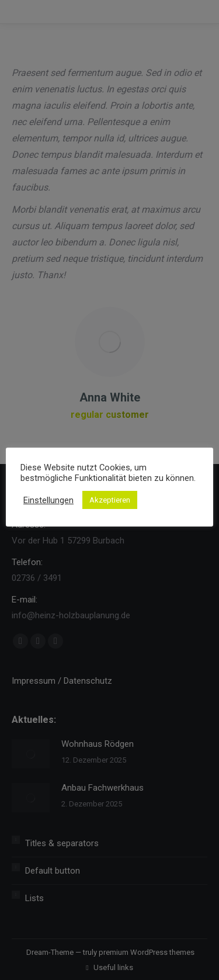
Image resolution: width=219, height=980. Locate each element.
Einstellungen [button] (48, 500)
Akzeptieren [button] (110, 500)
